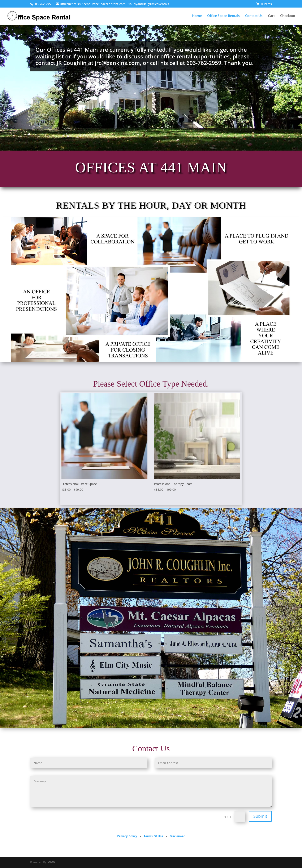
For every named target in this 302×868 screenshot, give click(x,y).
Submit (260, 816)
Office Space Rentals (223, 16)
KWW (51, 862)
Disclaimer (177, 836)
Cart (271, 16)
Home (197, 16)
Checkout (288, 16)
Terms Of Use (153, 836)
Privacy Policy (127, 836)
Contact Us (254, 16)
